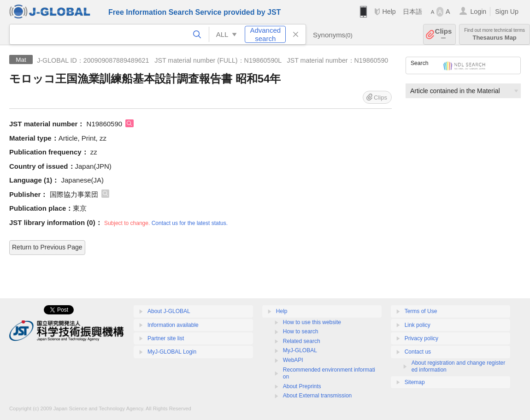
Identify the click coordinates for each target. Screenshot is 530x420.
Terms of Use (421, 311)
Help (389, 12)
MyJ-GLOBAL (300, 350)
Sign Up (507, 12)
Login (478, 12)
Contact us (418, 352)
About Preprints (302, 386)
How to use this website (312, 322)
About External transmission (317, 396)
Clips (444, 34)
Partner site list (166, 338)
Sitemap (415, 382)
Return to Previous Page (47, 247)
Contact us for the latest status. (190, 223)
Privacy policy (421, 338)
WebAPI (293, 360)
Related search (302, 341)
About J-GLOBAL (169, 311)
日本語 (412, 12)
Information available (173, 325)
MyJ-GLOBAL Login (172, 352)
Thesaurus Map (495, 34)
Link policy (418, 325)
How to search (301, 331)
